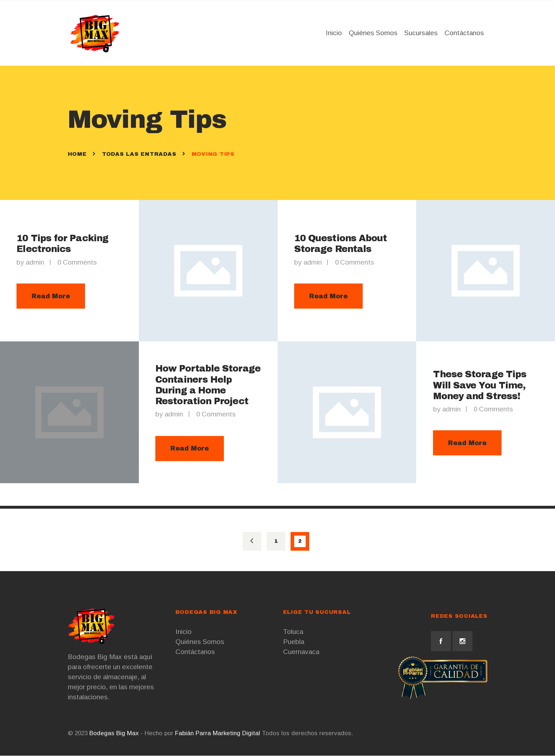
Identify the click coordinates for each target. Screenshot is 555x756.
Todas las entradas (139, 154)
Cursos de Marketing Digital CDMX (402, 734)
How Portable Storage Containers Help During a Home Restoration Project (208, 386)
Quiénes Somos (200, 642)
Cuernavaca (301, 652)
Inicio (184, 632)
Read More (51, 296)
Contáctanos (195, 652)
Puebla (294, 642)
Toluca (293, 632)
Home (77, 154)
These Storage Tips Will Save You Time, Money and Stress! (480, 385)
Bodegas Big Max (114, 734)
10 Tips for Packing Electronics (62, 244)
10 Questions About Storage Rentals (340, 244)
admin (36, 262)
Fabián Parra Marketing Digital (218, 734)
